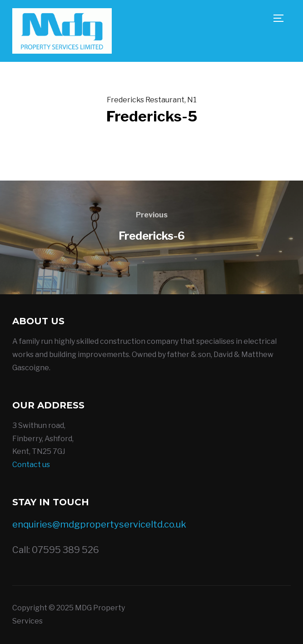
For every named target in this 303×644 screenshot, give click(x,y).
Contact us (31, 465)
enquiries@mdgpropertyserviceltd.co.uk (99, 524)
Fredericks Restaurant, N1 (152, 100)
